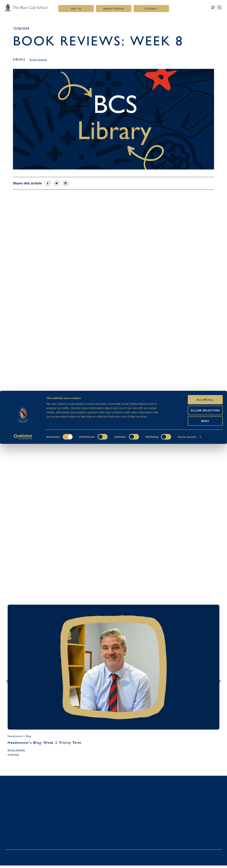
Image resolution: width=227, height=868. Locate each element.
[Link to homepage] (26, 8)
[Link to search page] (214, 8)
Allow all (197, 824)
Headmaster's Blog (19, 737)
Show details (187, 861)
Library (19, 59)
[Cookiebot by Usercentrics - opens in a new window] (23, 861)
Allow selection (197, 834)
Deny (197, 845)
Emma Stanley (38, 60)
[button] (219, 7)
